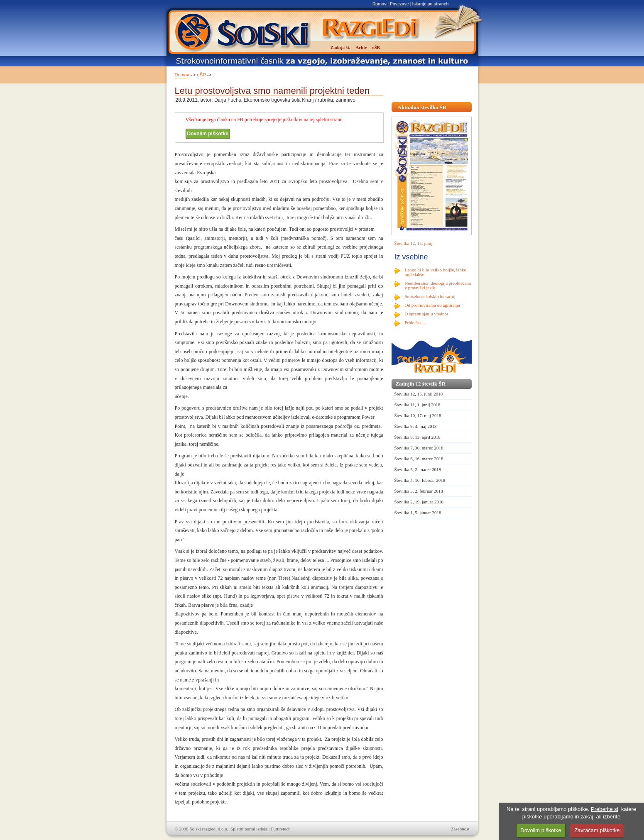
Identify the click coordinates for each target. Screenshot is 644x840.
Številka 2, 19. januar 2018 (419, 502)
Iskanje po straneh (431, 4)
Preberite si (605, 809)
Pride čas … (416, 322)
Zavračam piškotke (597, 830)
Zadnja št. (340, 47)
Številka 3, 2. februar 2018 (419, 491)
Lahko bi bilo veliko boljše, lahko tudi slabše (436, 272)
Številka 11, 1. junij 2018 (417, 405)
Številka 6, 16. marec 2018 (419, 459)
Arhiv (361, 47)
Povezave (399, 4)
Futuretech (281, 829)
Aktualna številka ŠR (422, 107)
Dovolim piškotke (208, 134)
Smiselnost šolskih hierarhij (430, 296)
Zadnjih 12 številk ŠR (421, 384)
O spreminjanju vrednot (426, 314)
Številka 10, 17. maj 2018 (418, 415)
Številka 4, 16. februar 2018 (420, 480)
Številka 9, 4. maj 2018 (416, 426)
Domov (380, 4)
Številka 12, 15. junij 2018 (419, 394)
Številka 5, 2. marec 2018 (418, 469)
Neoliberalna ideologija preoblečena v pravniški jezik (438, 285)
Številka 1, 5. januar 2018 (418, 513)
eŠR (202, 75)
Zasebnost (460, 829)
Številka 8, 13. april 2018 (417, 437)
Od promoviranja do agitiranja (433, 305)
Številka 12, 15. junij (414, 243)
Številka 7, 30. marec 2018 (419, 448)
